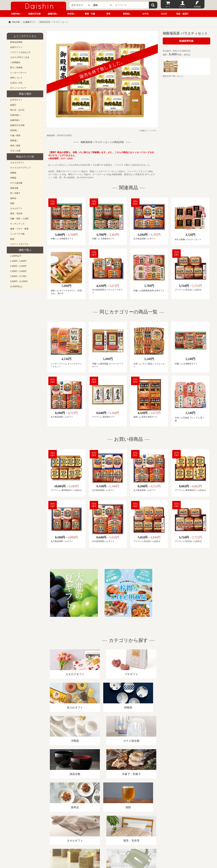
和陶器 (13, 173)
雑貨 (12, 239)
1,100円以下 (16, 256)
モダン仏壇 (15, 151)
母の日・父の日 (17, 110)
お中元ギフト (16, 100)
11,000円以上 (16, 287)
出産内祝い (16, 14)
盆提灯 (13, 105)
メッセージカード (18, 73)
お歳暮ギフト (30, 22)
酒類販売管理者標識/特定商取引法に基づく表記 (67, 829)
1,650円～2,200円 (18, 266)
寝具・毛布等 (16, 214)
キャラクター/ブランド (21, 168)
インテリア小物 (17, 234)
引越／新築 (15, 135)
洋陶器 (13, 178)
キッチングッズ (17, 224)
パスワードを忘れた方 (20, 52)
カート (168, 7)
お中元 (145, 14)
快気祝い (71, 14)
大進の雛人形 (108, 851)
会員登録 (197, 7)
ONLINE (16, 22)
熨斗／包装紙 (16, 68)
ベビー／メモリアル (19, 244)
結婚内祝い (53, 14)
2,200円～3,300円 (18, 271)
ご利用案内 (15, 62)
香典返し (127, 14)
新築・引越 (90, 14)
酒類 (12, 203)
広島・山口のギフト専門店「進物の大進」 (108, 847)
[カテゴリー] (81, 5)
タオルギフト (16, 208)
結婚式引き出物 (17, 125)
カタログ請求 (130, 829)
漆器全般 (14, 188)
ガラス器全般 (16, 183)
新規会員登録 (16, 42)
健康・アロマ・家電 (19, 229)
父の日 (164, 14)
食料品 (13, 198)
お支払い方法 (16, 83)
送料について (16, 78)
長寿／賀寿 (15, 146)
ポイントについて (18, 88)
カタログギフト (17, 163)
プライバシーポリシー (107, 829)
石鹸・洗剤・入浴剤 (19, 219)
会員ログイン (16, 47)
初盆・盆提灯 (182, 14)
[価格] (102, 5)
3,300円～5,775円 (18, 276)
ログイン (183, 7)
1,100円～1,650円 (18, 261)
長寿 (108, 14)
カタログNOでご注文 (20, 57)
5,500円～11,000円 (19, 281)
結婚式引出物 (34, 14)
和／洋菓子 (15, 193)
